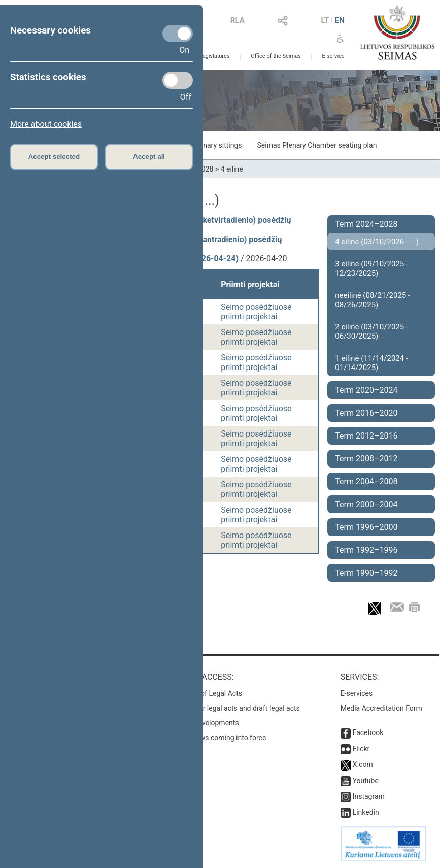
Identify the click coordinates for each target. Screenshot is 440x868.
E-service (333, 56)
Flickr (361, 749)
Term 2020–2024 (366, 390)
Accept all (149, 157)
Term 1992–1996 (366, 550)
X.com (363, 764)
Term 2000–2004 (366, 504)
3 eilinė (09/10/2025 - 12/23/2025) (371, 269)
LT (325, 20)
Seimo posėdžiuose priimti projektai (256, 312)
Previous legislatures (204, 56)
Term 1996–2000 (366, 527)
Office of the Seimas (276, 56)
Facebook (368, 732)
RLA (238, 20)
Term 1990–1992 (366, 573)
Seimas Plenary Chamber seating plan (317, 145)
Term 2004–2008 (366, 481)
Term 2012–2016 (366, 436)
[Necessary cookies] (178, 34)
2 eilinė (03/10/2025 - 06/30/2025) (371, 331)
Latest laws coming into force (219, 738)
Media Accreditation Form (381, 708)
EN (340, 20)
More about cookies (46, 124)
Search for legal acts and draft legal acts (236, 708)
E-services (357, 693)
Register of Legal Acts (207, 693)
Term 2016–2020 (366, 413)
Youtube (366, 781)
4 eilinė (232, 169)
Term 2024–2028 (366, 224)
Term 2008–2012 (366, 459)
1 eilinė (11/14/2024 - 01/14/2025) (371, 363)
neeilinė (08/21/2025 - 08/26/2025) (373, 300)
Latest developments (206, 723)
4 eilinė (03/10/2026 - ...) (377, 242)
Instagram (369, 796)
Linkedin (366, 812)
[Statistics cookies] (178, 80)
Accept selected (54, 157)
